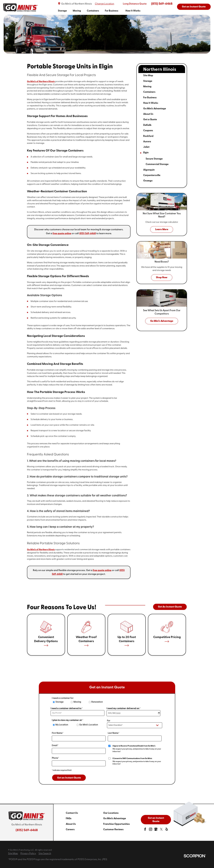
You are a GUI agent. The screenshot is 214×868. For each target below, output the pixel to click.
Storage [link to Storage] (62, 11)
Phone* (55, 758)
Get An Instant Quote (170, 607)
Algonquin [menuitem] (149, 170)
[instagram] (151, 830)
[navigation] (99, 11)
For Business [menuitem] (150, 98)
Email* (55, 746)
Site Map (13, 854)
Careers (70, 830)
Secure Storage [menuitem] (154, 159)
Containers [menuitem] (149, 92)
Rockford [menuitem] (148, 136)
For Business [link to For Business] (112, 11)
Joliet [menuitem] (146, 147)
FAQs (69, 819)
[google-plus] (156, 830)
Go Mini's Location (89, 725)
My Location (62, 725)
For (109, 721)
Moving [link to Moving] (77, 11)
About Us (71, 824)
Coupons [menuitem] (148, 131)
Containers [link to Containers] (93, 11)
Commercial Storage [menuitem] (157, 164)
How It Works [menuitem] (151, 103)
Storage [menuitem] (148, 81)
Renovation (97, 702)
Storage (59, 702)
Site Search (45, 854)
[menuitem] (62, 11)
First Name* (58, 733)
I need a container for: (63, 698)
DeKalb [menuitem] (147, 125)
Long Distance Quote (135, 4)
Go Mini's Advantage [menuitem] (155, 109)
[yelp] (167, 830)
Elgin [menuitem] (146, 153)
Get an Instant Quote (194, 7)
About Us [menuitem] (148, 114)
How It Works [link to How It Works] (133, 11)
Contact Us (72, 813)
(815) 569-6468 (162, 4)
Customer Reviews (113, 830)
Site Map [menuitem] (148, 76)
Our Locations (111, 813)
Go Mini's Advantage (115, 819)
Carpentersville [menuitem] (152, 175)
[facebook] (145, 830)
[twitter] (161, 830)
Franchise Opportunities (116, 824)
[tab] (175, 81)
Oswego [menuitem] (148, 181)
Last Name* (114, 733)
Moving (77, 702)
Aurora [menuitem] (147, 142)
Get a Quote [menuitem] (150, 120)
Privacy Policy (28, 854)
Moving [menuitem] (147, 87)
